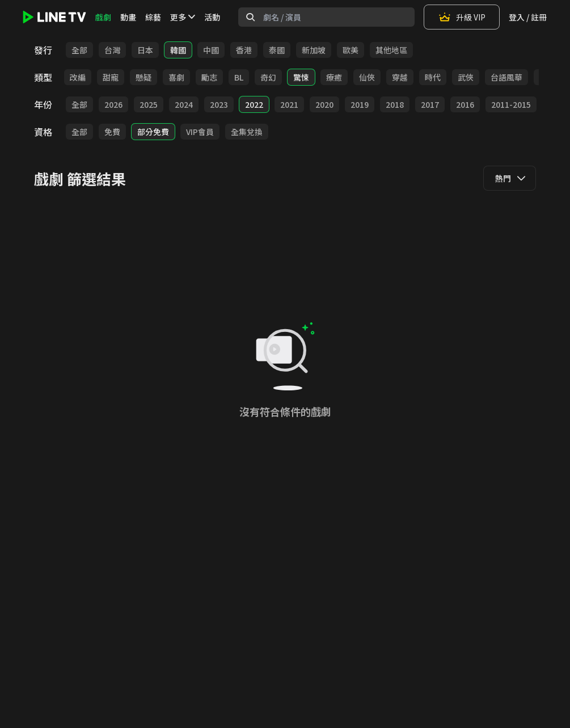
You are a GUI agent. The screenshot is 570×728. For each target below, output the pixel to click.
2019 (360, 104)
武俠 (466, 77)
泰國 (277, 50)
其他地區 (391, 50)
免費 (112, 132)
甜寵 (111, 77)
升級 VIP (462, 17)
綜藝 (153, 17)
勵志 (209, 77)
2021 (289, 104)
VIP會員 (200, 132)
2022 (254, 104)
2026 (113, 104)
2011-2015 (511, 104)
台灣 (112, 50)
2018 (395, 104)
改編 (78, 77)
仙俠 (367, 77)
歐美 (351, 50)
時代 (433, 77)
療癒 (334, 77)
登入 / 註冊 (528, 17)
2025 (149, 104)
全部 (79, 50)
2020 (324, 104)
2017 (430, 104)
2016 (465, 104)
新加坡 (314, 50)
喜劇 (176, 77)
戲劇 (103, 17)
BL (239, 77)
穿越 (400, 77)
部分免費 (153, 132)
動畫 (128, 17)
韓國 (178, 50)
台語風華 (506, 77)
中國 (211, 50)
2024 (184, 104)
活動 (212, 17)
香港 (244, 50)
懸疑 (143, 77)
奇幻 (268, 77)
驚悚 (301, 77)
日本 (145, 50)
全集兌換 (247, 132)
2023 (219, 104)
